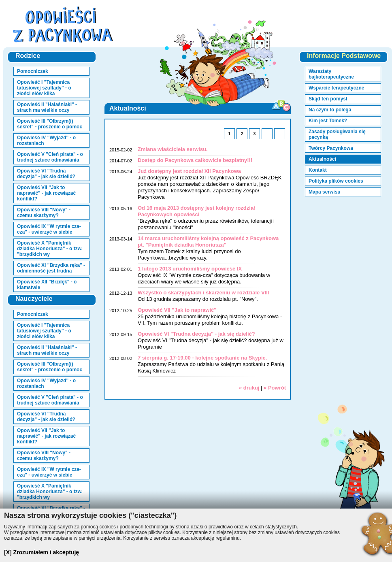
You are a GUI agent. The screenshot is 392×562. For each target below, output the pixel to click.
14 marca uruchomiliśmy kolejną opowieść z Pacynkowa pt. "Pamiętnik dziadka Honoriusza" (208, 242)
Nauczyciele (34, 299)
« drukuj (249, 388)
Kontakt (318, 170)
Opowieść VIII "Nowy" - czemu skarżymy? (44, 213)
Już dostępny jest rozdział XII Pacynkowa (189, 171)
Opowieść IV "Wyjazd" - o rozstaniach (46, 140)
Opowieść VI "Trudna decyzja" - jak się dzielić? (46, 174)
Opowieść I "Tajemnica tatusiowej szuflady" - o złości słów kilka (44, 88)
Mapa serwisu (325, 192)
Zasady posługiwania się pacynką (337, 134)
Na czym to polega (330, 110)
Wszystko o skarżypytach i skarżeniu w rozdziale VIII (203, 293)
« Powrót (275, 388)
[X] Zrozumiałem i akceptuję (42, 552)
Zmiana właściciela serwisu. (173, 149)
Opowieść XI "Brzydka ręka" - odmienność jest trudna (51, 268)
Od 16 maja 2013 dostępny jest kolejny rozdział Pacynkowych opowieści (196, 211)
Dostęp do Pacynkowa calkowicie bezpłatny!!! (195, 160)
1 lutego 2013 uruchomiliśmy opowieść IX (190, 269)
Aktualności (322, 159)
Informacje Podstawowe (344, 56)
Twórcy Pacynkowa (331, 148)
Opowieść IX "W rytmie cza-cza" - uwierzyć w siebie (49, 229)
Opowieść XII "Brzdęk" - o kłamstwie (47, 285)
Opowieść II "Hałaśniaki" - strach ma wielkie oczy (47, 107)
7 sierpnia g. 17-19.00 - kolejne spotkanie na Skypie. (202, 358)
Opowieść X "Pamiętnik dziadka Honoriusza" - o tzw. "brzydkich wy (50, 249)
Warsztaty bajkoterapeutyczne (331, 74)
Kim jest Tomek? (328, 121)
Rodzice (28, 56)
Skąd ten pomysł (328, 99)
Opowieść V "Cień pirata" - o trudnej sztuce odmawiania (50, 157)
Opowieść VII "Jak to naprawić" (177, 310)
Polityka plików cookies (336, 181)
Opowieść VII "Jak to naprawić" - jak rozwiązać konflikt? (46, 193)
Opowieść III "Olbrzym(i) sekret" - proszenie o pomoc (50, 124)
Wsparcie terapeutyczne (336, 88)
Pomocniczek (33, 71)
